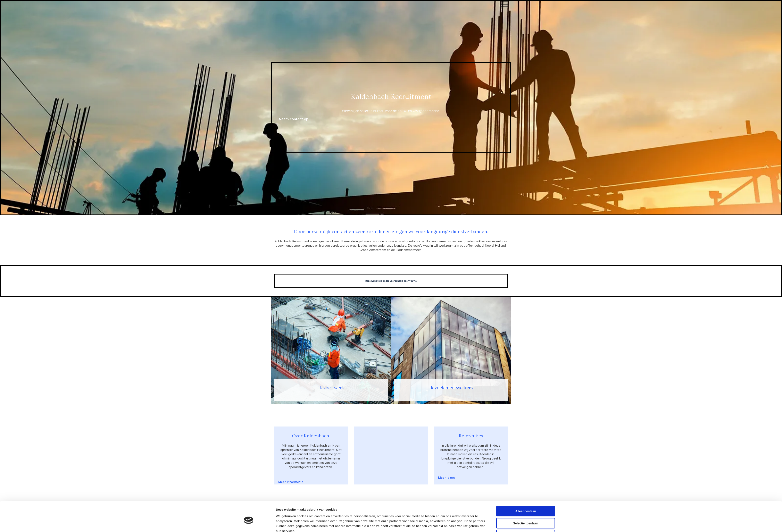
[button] (446, 478)
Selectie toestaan (526, 503)
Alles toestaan (526, 491)
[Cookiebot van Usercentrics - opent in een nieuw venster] (249, 524)
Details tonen (444, 524)
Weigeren (526, 515)
